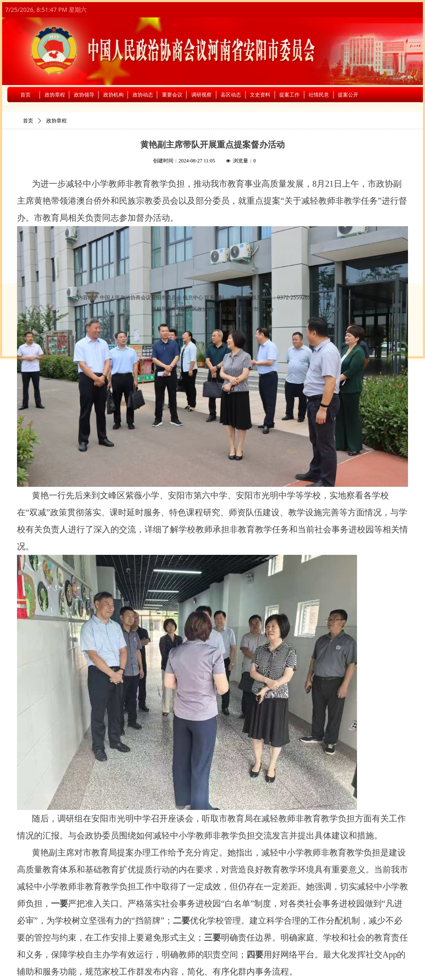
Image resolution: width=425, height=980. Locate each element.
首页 (28, 121)
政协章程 (57, 121)
